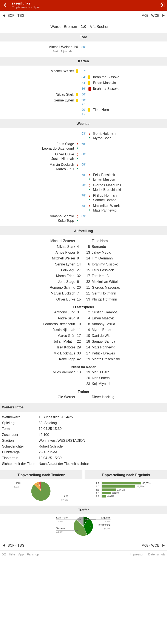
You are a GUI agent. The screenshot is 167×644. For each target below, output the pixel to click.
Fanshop (33, 554)
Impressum (137, 554)
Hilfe (12, 554)
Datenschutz (157, 554)
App (21, 554)
